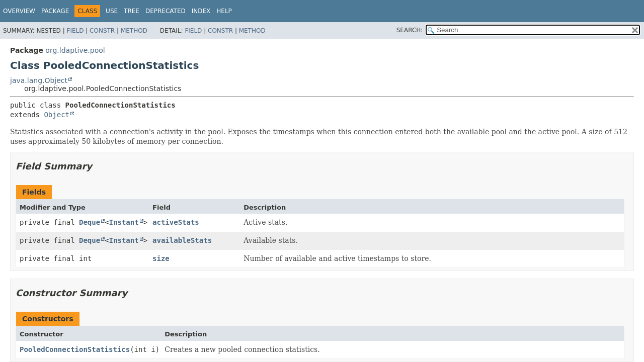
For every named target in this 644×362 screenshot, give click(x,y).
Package (55, 11)
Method (134, 31)
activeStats (176, 222)
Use (112, 11)
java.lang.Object (39, 80)
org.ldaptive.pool (75, 50)
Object (57, 115)
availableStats (182, 240)
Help (224, 11)
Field (75, 31)
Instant (124, 222)
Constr (102, 31)
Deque (90, 222)
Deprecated (166, 11)
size (161, 258)
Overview (19, 11)
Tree (132, 11)
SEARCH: (410, 30)
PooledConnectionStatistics (75, 349)
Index (201, 11)
